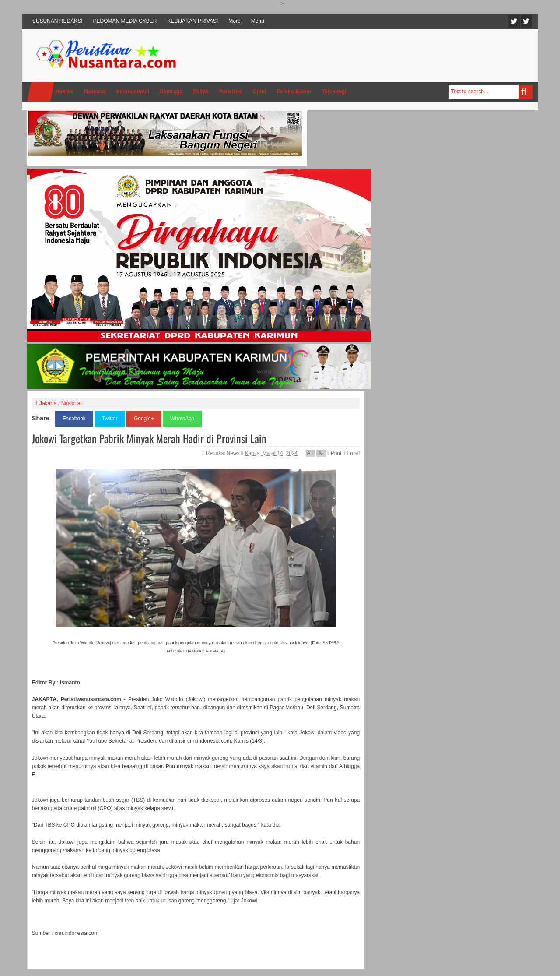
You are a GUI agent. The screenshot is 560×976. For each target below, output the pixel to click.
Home (41, 92)
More (234, 21)
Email (351, 453)
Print (334, 453)
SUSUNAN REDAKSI (58, 21)
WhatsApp (182, 419)
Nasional (72, 403)
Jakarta (48, 403)
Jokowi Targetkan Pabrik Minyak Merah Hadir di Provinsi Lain (149, 438)
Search (526, 92)
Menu (258, 21)
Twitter (514, 21)
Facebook (526, 21)
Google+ (144, 419)
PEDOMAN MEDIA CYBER (125, 21)
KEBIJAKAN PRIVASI (193, 21)
